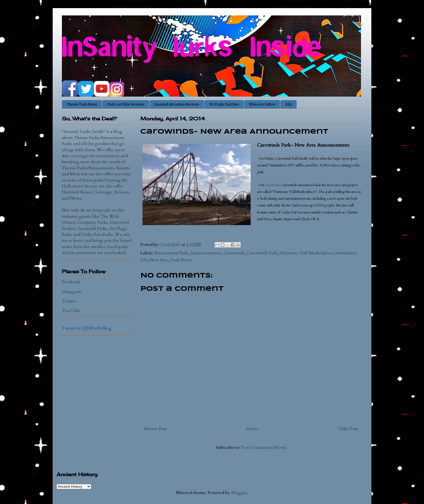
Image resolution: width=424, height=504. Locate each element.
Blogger (239, 493)
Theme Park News (82, 104)
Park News (182, 260)
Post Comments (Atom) (264, 447)
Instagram (72, 292)
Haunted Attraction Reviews (177, 104)
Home (252, 429)
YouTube (71, 311)
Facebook (272, 185)
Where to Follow (262, 104)
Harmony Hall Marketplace (306, 253)
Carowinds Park (262, 253)
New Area (159, 260)
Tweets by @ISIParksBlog (87, 328)
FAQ (289, 104)
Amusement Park (171, 253)
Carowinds (234, 253)
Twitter (69, 301)
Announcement (206, 253)
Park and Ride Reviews (126, 104)
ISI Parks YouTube (224, 104)
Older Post (348, 429)
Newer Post (155, 429)
